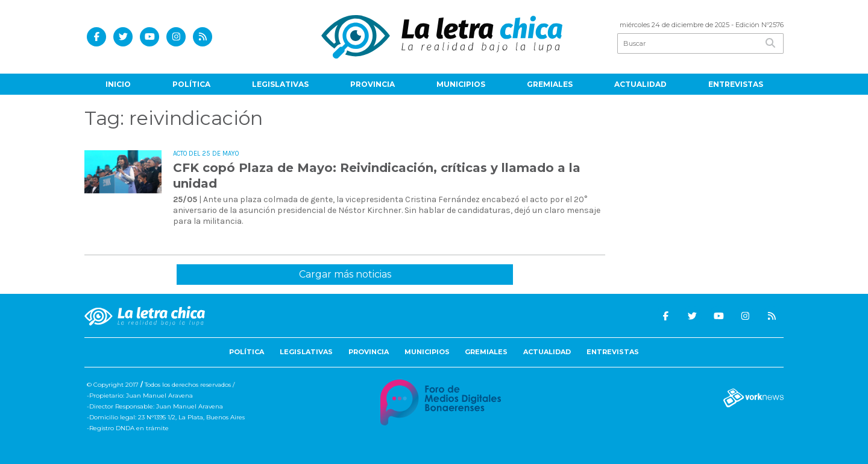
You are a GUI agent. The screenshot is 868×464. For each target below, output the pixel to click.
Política (191, 84)
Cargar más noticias (345, 274)
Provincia (373, 84)
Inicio (118, 84)
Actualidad (640, 84)
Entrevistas (736, 84)
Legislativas (280, 84)
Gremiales (550, 84)
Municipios (461, 84)
